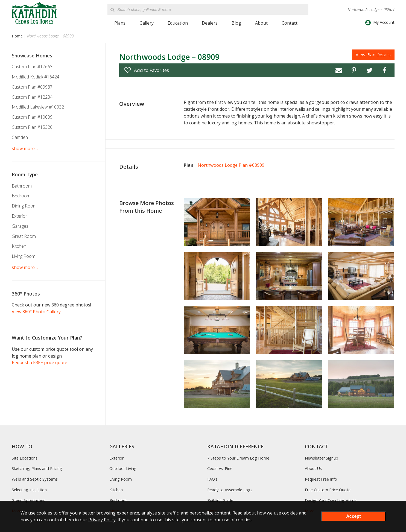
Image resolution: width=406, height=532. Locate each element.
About (261, 23)
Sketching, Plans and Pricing (37, 468)
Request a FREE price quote (40, 363)
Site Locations (25, 458)
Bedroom (21, 196)
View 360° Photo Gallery (36, 312)
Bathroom (22, 186)
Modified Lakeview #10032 (38, 107)
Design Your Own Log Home (331, 500)
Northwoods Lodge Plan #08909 (231, 165)
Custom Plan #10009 (32, 117)
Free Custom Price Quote (328, 490)
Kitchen (19, 246)
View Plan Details (373, 55)
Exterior (19, 216)
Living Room (24, 256)
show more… (25, 148)
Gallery (147, 23)
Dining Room (24, 206)
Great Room (24, 236)
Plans (120, 23)
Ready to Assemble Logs (230, 490)
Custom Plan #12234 (32, 97)
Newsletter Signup (322, 458)
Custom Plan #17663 (32, 67)
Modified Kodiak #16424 (36, 77)
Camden (20, 137)
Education (178, 23)
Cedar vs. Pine (220, 468)
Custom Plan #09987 (32, 87)
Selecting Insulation (29, 490)
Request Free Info (321, 479)
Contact (290, 23)
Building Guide (220, 500)
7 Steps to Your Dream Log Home (238, 458)
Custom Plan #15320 (32, 127)
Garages (20, 226)
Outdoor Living (123, 468)
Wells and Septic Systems (35, 479)
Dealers (210, 23)
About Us (313, 468)
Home (17, 36)
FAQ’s (212, 479)
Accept (353, 516)
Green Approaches (28, 500)
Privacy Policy (102, 520)
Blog (236, 23)
